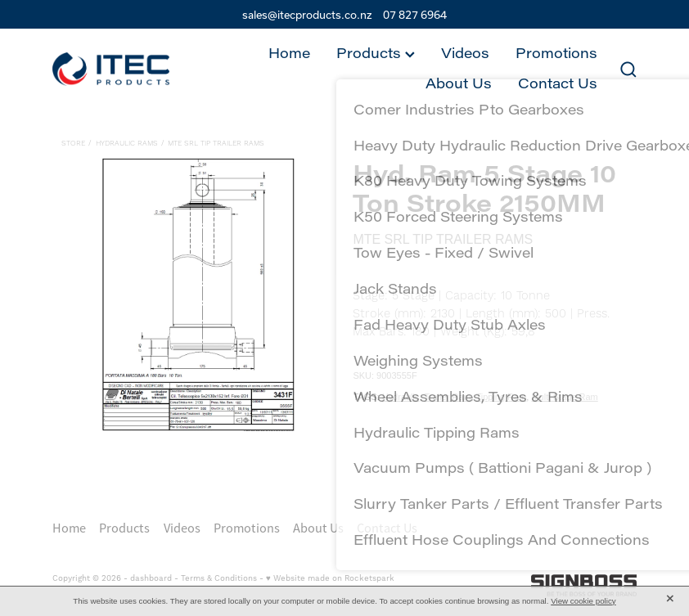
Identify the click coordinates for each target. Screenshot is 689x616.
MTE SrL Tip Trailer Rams (216, 144)
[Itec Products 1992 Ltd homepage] (111, 69)
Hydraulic (401, 397)
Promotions (556, 53)
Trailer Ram (447, 397)
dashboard (151, 578)
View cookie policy (583, 601)
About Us (459, 83)
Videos (465, 53)
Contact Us (558, 83)
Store (73, 144)
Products (376, 53)
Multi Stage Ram (564, 397)
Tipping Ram (501, 397)
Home (289, 53)
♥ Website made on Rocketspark (330, 578)
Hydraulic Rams (127, 144)
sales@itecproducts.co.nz (307, 15)
